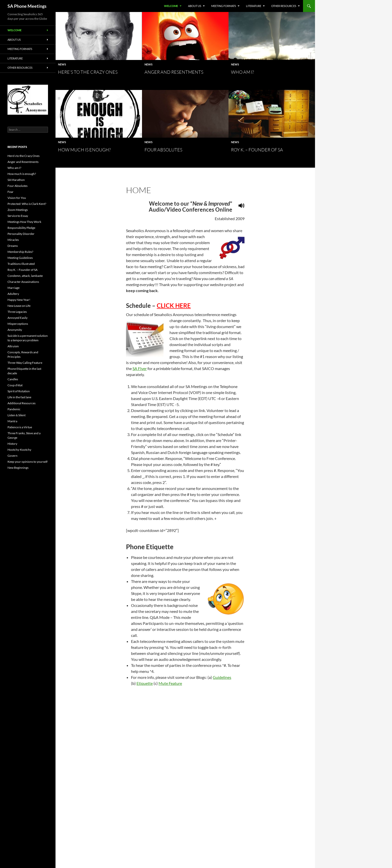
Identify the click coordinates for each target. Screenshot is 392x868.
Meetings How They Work (24, 222)
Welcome (171, 6)
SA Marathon (16, 180)
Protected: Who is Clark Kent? (27, 204)
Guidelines (222, 677)
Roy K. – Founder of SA (257, 150)
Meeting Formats (224, 6)
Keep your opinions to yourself (27, 462)
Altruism (13, 346)
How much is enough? (84, 150)
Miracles (13, 240)
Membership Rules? (20, 252)
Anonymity (15, 330)
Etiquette (145, 683)
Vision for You (17, 198)
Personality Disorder (21, 234)
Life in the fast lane (19, 397)
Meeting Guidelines (20, 258)
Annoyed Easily (17, 318)
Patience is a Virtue (20, 427)
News (62, 64)
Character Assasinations (23, 282)
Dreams (13, 246)
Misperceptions (18, 324)
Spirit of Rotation (19, 391)
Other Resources (284, 6)
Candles (13, 379)
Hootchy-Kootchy (19, 450)
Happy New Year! (19, 300)
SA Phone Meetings (27, 6)
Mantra (12, 421)
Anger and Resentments (174, 72)
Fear (10, 192)
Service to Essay (18, 216)
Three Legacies (17, 312)
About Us (195, 6)
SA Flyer (140, 368)
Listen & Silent (16, 415)
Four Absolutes (163, 150)
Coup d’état (15, 385)
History (12, 444)
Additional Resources (21, 403)
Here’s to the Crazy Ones (88, 72)
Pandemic (14, 409)
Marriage (13, 288)
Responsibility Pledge (21, 228)
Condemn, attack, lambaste (25, 276)
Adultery (13, 294)
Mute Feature (170, 683)
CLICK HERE (174, 305)
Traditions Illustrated (21, 264)
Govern (12, 456)
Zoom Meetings (18, 210)
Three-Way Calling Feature (25, 363)
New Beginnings (18, 468)
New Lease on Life (19, 306)
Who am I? (242, 72)
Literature (254, 6)
